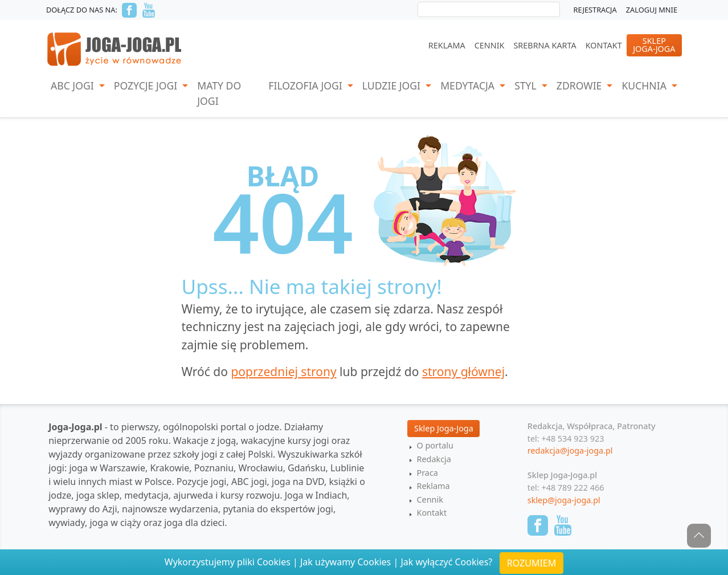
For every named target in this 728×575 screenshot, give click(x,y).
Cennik (490, 45)
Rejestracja (595, 10)
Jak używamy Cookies (345, 562)
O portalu (435, 445)
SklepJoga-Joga (654, 45)
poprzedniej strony (283, 372)
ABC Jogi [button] (73, 85)
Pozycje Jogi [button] (147, 85)
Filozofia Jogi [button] (306, 85)
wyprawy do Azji (83, 509)
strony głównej (463, 372)
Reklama (447, 45)
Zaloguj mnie (652, 10)
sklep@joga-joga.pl (564, 500)
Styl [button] (527, 85)
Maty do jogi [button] (219, 93)
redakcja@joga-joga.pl (570, 450)
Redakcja (433, 459)
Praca (427, 473)
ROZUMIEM (531, 563)
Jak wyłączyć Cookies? (446, 562)
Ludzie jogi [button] (393, 85)
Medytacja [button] (469, 85)
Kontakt (604, 45)
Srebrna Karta (545, 45)
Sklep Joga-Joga (444, 428)
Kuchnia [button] (645, 85)
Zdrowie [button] (580, 85)
